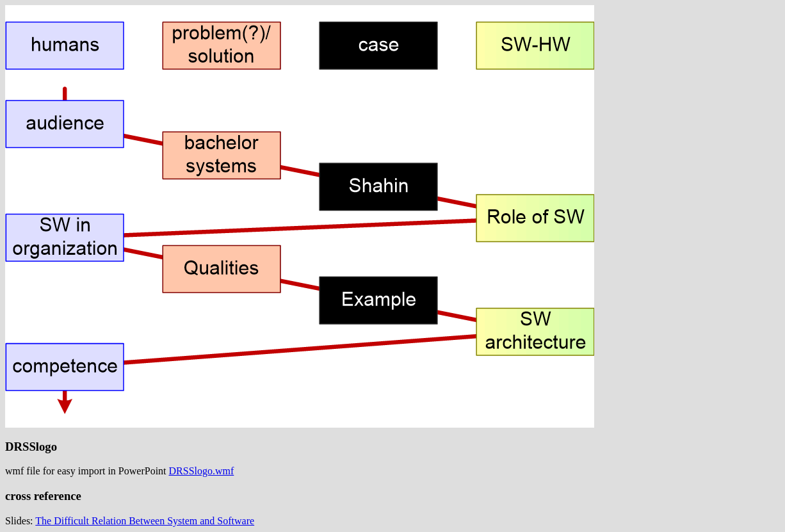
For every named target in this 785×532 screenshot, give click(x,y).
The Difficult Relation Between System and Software (145, 521)
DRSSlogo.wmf (202, 471)
